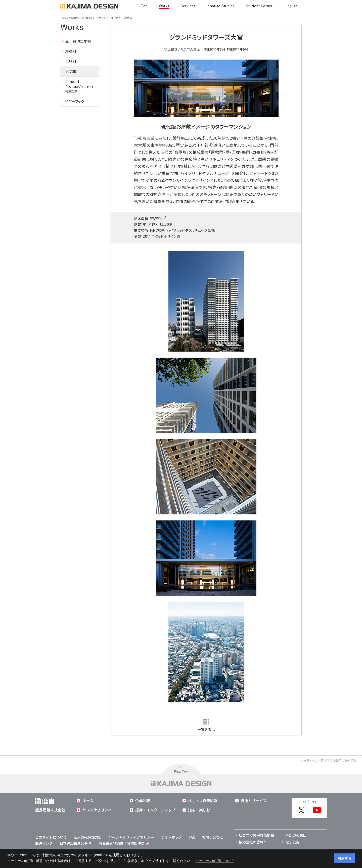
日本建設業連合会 (75, 843)
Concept (80, 87)
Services (188, 6)
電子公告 (292, 842)
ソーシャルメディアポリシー (131, 837)
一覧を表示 (206, 730)
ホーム (88, 801)
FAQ (192, 837)
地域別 (71, 61)
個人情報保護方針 (88, 837)
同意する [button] (344, 858)
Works (164, 6)
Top (144, 6)
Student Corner (259, 6)
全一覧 (78, 41)
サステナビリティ (97, 810)
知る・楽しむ (199, 810)
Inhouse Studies (221, 6)
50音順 (87, 18)
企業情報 (143, 801)
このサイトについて (51, 837)
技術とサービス (254, 801)
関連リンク (44, 843)
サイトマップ (171, 837)
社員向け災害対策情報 (256, 835)
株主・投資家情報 (203, 801)
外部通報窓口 (296, 835)
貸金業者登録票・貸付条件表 (122, 843)
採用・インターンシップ (155, 810)
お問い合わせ (213, 837)
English (291, 6)
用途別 (71, 51)
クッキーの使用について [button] (215, 861)
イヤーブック (75, 102)
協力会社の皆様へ (253, 842)
